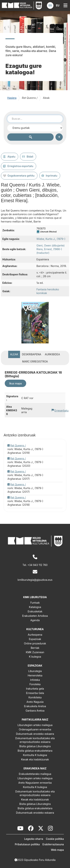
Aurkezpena (35, 635)
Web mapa (57, 850)
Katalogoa (35, 607)
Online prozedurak (35, 643)
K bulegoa (35, 657)
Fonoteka (35, 684)
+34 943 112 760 (37, 565)
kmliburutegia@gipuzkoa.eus (35, 580)
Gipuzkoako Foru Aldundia (40, 860)
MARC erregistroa (35, 361)
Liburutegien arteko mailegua (35, 725)
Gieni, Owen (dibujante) (51, 245)
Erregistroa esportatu (20, 166)
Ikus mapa (15, 383)
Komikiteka (35, 697)
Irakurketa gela (35, 689)
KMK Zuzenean (35, 652)
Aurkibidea (52, 354)
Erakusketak (35, 611)
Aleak (14, 354)
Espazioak (35, 639)
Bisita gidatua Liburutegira (35, 746)
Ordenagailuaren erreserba (35, 729)
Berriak (35, 648)
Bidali (30, 157)
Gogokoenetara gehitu (21, 176)
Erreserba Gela (35, 693)
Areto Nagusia (35, 702)
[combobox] (35, 119)
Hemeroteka (35, 675)
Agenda (35, 620)
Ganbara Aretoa (35, 711)
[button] (50, 5)
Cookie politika (55, 839)
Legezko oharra (34, 839)
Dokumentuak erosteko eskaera (35, 734)
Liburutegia (35, 671)
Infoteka (35, 680)
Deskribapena (31, 354)
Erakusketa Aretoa (35, 706)
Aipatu (11, 157)
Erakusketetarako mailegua (35, 774)
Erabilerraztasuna (53, 844)
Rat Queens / (18, 445)
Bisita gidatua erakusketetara (35, 751)
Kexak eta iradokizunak (35, 759)
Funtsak (35, 603)
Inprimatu (52, 176)
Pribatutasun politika (27, 844)
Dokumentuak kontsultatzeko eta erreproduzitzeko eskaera (35, 740)
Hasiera (12, 98)
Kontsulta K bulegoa (35, 755)
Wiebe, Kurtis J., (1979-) (51, 239)
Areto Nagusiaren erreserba (35, 783)
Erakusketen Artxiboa (35, 616)
